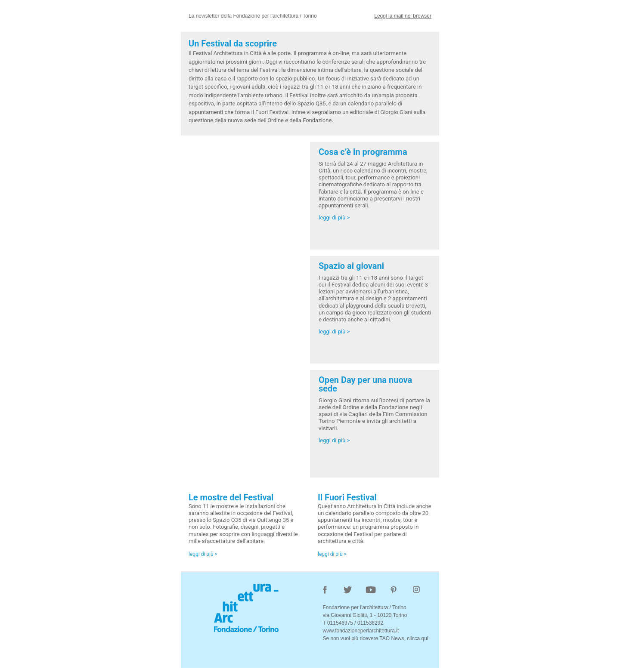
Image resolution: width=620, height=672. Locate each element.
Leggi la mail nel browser (403, 16)
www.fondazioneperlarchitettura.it (361, 631)
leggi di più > (334, 217)
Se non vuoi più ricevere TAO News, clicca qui (375, 638)
